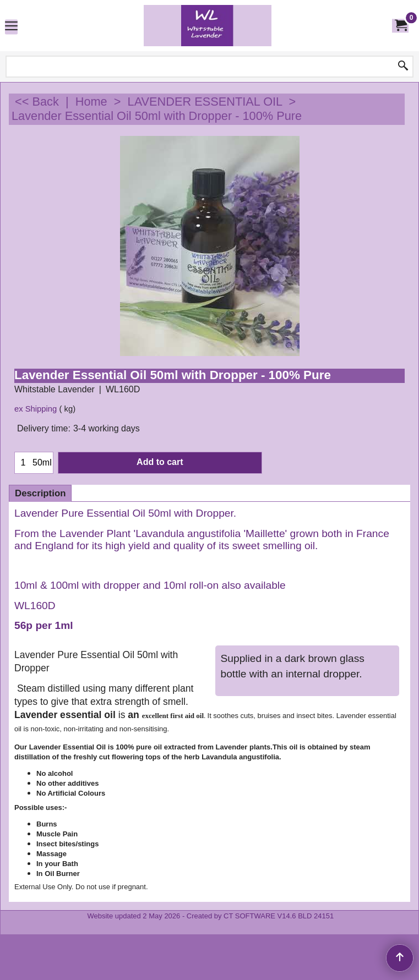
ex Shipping (36, 409)
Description (40, 493)
